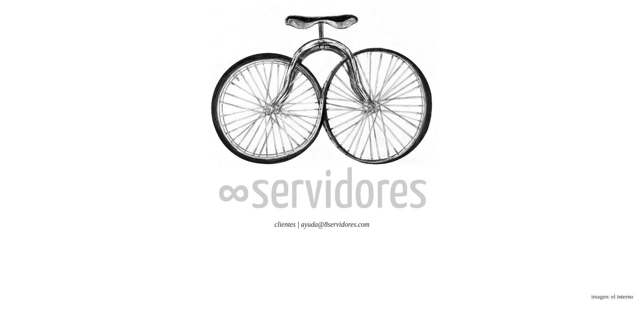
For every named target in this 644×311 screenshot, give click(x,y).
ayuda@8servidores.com (335, 224)
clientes (285, 224)
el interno (622, 297)
